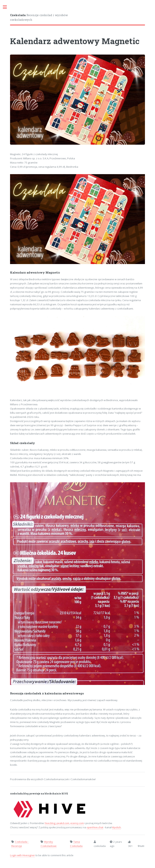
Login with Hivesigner (22, 855)
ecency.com (77, 823)
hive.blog (50, 823)
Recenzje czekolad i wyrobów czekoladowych (39, 17)
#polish (116, 827)
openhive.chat (95, 827)
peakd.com (63, 823)
